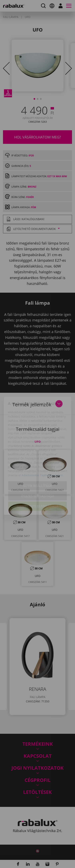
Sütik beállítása (38, 464)
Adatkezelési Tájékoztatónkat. (43, 454)
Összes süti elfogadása (37, 485)
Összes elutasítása (38, 475)
